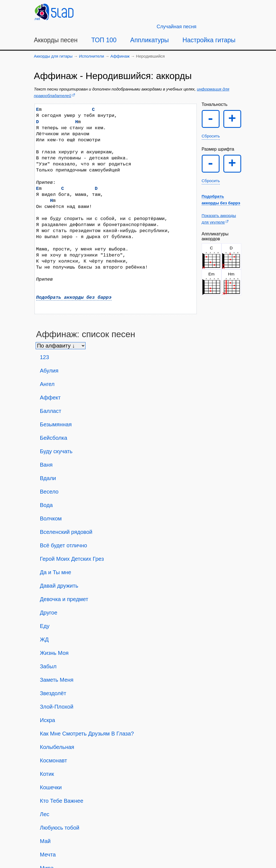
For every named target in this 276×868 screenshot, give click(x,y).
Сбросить (211, 136)
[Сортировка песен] (61, 346)
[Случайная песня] (177, 27)
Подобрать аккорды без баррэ (74, 298)
